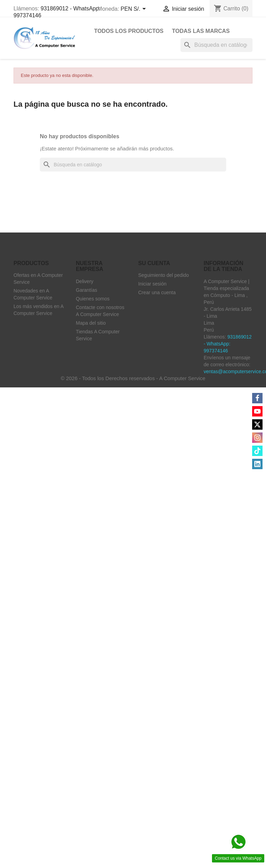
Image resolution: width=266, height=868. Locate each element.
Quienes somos (93, 299)
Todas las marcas (201, 31)
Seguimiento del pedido (163, 275)
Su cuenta (154, 263)
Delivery (85, 281)
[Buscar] (216, 45)
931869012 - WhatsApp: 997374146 (228, 344)
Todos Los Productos (129, 31)
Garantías (86, 290)
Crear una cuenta (157, 292)
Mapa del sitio (91, 323)
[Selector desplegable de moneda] (134, 9)
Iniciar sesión (152, 284)
